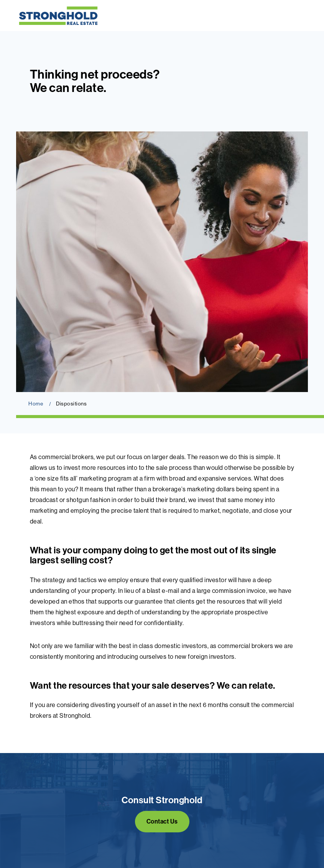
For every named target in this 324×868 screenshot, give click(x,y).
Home (36, 404)
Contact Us (162, 821)
